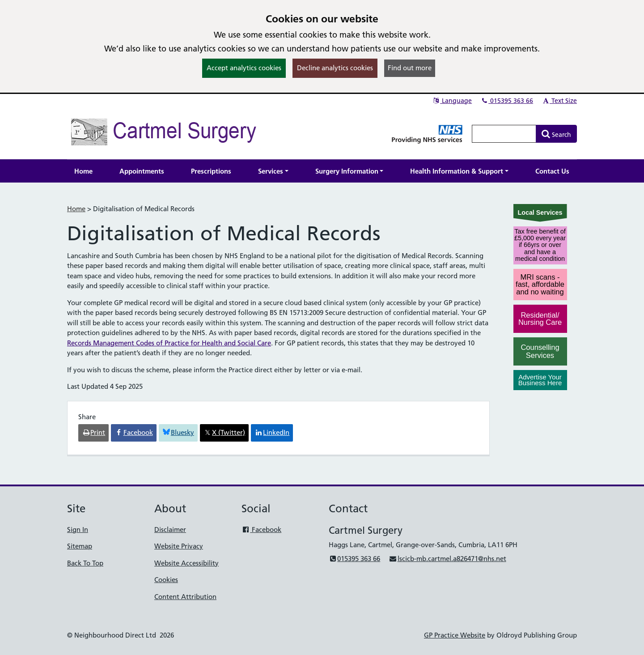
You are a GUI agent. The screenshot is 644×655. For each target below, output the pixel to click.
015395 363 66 (507, 101)
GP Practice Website (455, 635)
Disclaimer (170, 530)
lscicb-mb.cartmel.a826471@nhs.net (447, 559)
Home (76, 209)
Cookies (166, 580)
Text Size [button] (559, 101)
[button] (273, 171)
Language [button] (452, 101)
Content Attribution (185, 597)
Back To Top (85, 563)
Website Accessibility (186, 563)
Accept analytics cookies (244, 68)
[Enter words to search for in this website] (504, 134)
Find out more (410, 68)
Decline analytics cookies (335, 68)
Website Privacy (179, 546)
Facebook (261, 530)
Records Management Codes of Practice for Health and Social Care (169, 343)
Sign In (78, 530)
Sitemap (80, 546)
